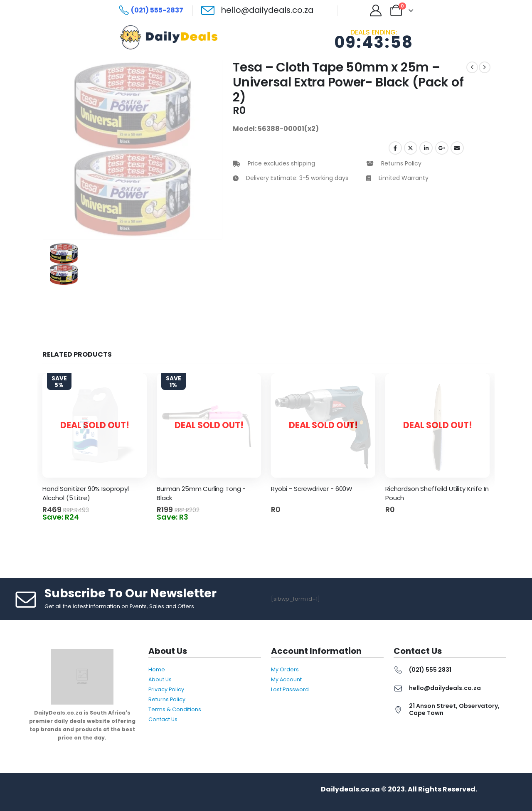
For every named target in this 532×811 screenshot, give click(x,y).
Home (157, 669)
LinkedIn (426, 148)
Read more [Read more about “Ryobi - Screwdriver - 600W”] (366, 513)
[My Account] (376, 10)
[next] (485, 67)
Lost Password (290, 689)
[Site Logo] (171, 37)
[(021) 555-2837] (151, 10)
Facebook (395, 148)
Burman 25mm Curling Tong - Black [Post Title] (201, 493)
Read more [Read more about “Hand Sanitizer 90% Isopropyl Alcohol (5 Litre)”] (138, 513)
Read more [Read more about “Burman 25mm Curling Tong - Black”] (252, 513)
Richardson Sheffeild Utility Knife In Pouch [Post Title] (437, 493)
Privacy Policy (166, 689)
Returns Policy (167, 699)
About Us (160, 679)
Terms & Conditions (175, 709)
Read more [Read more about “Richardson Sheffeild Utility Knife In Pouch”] (481, 513)
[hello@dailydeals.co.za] (257, 10)
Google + (442, 148)
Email (457, 148)
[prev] (472, 67)
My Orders (285, 669)
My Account (286, 679)
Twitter (411, 148)
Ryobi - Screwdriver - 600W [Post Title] (312, 489)
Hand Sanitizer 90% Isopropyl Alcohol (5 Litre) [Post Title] (86, 493)
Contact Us (163, 719)
